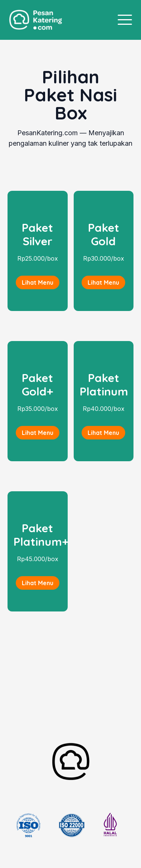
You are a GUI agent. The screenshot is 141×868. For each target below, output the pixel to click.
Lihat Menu (38, 282)
